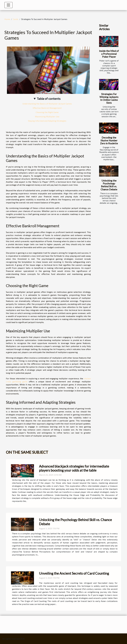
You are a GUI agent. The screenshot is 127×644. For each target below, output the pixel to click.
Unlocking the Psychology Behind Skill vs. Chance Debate (109, 185)
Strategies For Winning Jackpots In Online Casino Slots (109, 98)
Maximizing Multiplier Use (47, 116)
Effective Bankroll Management (47, 108)
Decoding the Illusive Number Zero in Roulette (109, 140)
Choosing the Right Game (47, 112)
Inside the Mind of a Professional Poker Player (109, 54)
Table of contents (49, 99)
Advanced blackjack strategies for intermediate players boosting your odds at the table (74, 468)
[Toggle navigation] (8, 5)
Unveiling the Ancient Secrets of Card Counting (74, 573)
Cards (16, 19)
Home (7, 19)
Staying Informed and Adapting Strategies (47, 121)
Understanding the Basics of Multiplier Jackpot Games (47, 104)
